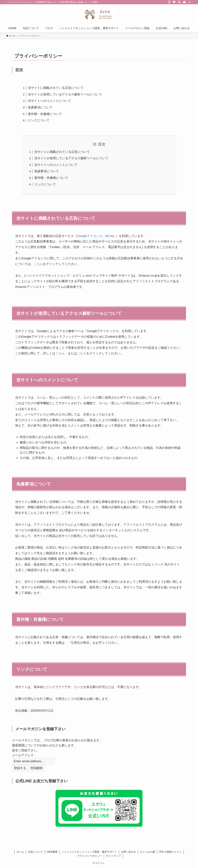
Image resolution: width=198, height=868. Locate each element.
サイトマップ (114, 856)
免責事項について (40, 107)
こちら (38, 264)
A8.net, (110, 236)
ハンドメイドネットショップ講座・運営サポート (89, 852)
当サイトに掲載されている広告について (56, 88)
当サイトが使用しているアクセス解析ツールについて (65, 94)
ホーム (20, 852)
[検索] (189, 2)
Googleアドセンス (90, 236)
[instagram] (169, 2)
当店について (35, 852)
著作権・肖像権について (45, 114)
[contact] (184, 2)
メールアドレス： (24, 755)
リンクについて (39, 120)
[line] (174, 2)
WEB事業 (52, 852)
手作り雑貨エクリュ (170, 852)
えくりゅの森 (148, 852)
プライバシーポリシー (89, 856)
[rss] (179, 2)
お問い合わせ (128, 852)
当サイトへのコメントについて (49, 101)
